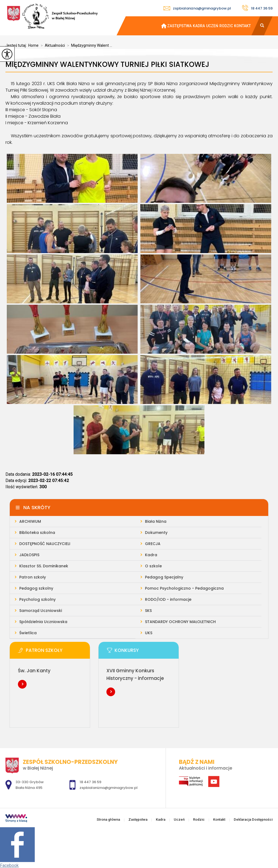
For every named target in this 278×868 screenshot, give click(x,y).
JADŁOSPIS (29, 555)
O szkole (153, 566)
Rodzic (226, 26)
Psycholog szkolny (37, 599)
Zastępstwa (179, 26)
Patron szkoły (33, 577)
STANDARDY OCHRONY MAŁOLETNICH (180, 622)
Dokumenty (156, 533)
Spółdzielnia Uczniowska (43, 622)
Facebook (9, 865)
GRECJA (153, 544)
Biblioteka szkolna (37, 533)
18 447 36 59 (257, 8)
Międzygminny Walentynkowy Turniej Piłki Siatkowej (107, 65)
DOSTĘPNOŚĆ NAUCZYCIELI (45, 544)
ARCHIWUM (30, 521)
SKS (148, 611)
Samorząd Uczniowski (41, 611)
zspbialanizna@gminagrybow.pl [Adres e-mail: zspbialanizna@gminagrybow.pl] (109, 788)
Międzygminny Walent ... (89, 45)
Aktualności (52, 45)
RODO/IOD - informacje (168, 599)
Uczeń (212, 26)
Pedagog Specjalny (164, 577)
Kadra (199, 26)
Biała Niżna (156, 521)
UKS (149, 633)
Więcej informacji (22, 684)
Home (33, 45)
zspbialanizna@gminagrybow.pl (197, 8)
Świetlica (28, 633)
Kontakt (242, 26)
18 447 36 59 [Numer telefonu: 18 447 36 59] (90, 782)
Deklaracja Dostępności (253, 819)
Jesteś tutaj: (17, 45)
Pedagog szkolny (36, 588)
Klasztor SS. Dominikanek (44, 566)
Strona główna (162, 26)
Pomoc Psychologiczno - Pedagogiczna (184, 588)
